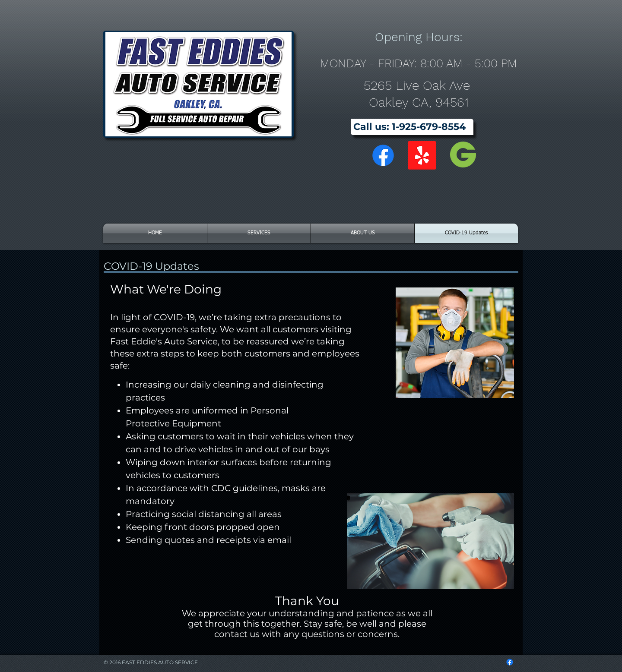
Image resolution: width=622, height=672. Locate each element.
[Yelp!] (422, 155)
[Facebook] (383, 155)
